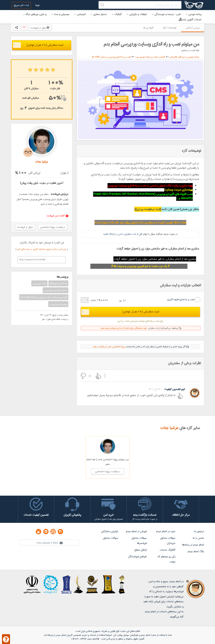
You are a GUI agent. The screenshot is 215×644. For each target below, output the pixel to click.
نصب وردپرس (39, 283)
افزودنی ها (148, 28)
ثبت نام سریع (21, 5)
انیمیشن (80, 14)
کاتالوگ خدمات (168, 550)
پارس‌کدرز (111, 639)
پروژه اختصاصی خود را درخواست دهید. (109, 347)
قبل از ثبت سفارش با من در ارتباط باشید (123, 234)
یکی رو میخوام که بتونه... (167, 559)
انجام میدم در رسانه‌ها (193, 545)
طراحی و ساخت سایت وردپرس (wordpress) (44, 297)
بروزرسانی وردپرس (58, 304)
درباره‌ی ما (199, 531)
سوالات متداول (110, 538)
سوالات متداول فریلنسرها (139, 541)
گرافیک (117, 14)
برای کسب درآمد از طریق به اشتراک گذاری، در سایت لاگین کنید (42, 249)
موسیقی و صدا (60, 14)
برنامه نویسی (194, 14)
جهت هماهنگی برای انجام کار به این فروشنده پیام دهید (124, 328)
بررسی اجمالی (193, 28)
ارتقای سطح (140, 550)
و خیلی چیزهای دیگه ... (35, 14)
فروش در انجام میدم (136, 531)
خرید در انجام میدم (166, 531)
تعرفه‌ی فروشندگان (137, 557)
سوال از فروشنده (40, 28)
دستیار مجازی (99, 14)
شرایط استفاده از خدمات (101, 635)
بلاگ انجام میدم (196, 551)
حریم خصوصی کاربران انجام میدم (71, 635)
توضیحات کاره (170, 28)
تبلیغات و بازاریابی (137, 14)
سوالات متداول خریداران (168, 541)
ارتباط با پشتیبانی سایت (49, 543)
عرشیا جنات (169, 428)
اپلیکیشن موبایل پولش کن (126, 635)
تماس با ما (198, 538)
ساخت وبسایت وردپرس (56, 290)
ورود (37, 5)
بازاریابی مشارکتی (110, 531)
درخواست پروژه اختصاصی (53, 227)
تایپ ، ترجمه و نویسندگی (166, 14)
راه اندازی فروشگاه (58, 283)
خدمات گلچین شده (190, 19)
